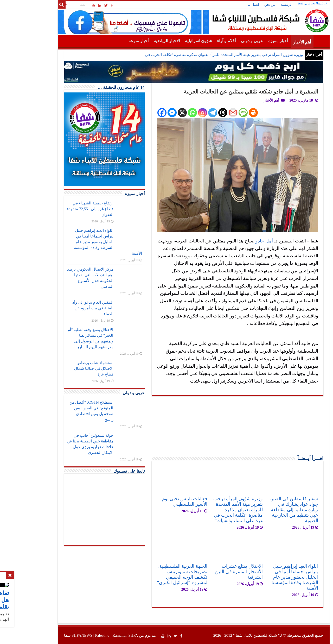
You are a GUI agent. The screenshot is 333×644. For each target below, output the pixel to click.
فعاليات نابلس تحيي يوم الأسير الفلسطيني (158, 501)
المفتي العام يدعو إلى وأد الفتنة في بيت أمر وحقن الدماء (66, 308)
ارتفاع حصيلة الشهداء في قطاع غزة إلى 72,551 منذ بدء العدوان (63, 209)
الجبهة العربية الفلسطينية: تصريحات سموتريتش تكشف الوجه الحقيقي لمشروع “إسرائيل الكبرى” (155, 574)
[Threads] (196, 113)
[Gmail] (206, 113)
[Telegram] (186, 113)
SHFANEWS (55, 635)
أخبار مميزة (251, 41)
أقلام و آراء (199, 41)
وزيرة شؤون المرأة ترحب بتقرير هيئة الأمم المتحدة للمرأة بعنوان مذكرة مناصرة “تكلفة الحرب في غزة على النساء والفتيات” (211, 510)
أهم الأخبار (275, 42)
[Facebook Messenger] (145, 113)
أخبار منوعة (111, 41)
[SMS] (216, 113)
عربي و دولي (225, 41)
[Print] (226, 113)
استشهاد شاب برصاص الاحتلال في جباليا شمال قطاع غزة (67, 368)
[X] (155, 113)
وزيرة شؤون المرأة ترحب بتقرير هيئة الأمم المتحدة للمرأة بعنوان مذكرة (218, 55)
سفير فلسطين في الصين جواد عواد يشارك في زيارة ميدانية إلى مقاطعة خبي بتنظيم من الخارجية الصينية (267, 510)
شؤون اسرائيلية (171, 41)
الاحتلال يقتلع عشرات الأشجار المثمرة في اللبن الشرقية (212, 572)
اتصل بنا (226, 5)
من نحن (243, 5)
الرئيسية (259, 5)
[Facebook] (135, 113)
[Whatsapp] (165, 113)
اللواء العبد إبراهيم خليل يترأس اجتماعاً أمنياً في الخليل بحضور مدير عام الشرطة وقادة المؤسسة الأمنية (268, 577)
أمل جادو (237, 241)
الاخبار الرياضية (140, 41)
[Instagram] (175, 113)
